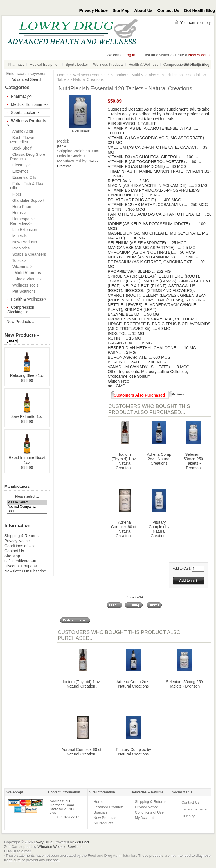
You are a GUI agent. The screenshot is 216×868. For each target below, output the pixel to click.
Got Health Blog (200, 10)
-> (21, 267)
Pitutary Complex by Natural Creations (159, 529)
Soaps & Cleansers (28, 254)
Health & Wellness (143, 64)
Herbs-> (18, 213)
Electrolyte (20, 165)
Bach (27, 511)
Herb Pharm (22, 207)
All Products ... (105, 823)
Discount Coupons (21, 566)
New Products (23, 242)
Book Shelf (21, 148)
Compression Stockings (183, 64)
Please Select (27, 502)
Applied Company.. (27, 507)
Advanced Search (27, 79)
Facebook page (194, 809)
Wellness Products (108, 64)
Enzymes (19, 171)
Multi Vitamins (144, 75)
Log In (130, 55)
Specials (101, 812)
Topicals (18, 260)
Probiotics (20, 248)
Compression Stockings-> (21, 310)
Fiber (16, 194)
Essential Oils (23, 177)
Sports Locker (77, 64)
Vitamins (119, 75)
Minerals (19, 236)
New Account (200, 55)
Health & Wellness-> (29, 299)
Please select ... (27, 497)
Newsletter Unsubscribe (25, 571)
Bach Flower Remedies (22, 140)
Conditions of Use (20, 546)
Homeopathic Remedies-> (23, 221)
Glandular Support (27, 200)
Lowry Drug (43, 842)
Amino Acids (22, 131)
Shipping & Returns (22, 536)
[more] (11, 340)
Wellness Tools (24, 285)
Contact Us (168, 10)
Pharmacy (16, 64)
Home (62, 75)
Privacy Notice (94, 10)
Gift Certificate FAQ (22, 561)
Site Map (121, 10)
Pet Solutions (23, 291)
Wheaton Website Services (60, 847)
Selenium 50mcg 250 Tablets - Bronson (193, 461)
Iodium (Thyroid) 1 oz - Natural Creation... (125, 461)
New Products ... (21, 322)
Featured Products (109, 807)
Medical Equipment (45, 64)
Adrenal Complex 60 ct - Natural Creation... (125, 529)
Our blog (188, 816)
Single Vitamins (26, 279)
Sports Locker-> (25, 113)
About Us (143, 10)
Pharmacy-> (22, 96)
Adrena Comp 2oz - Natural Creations (159, 459)
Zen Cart (82, 842)
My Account (144, 818)
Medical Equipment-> (30, 104)
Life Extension (24, 230)
